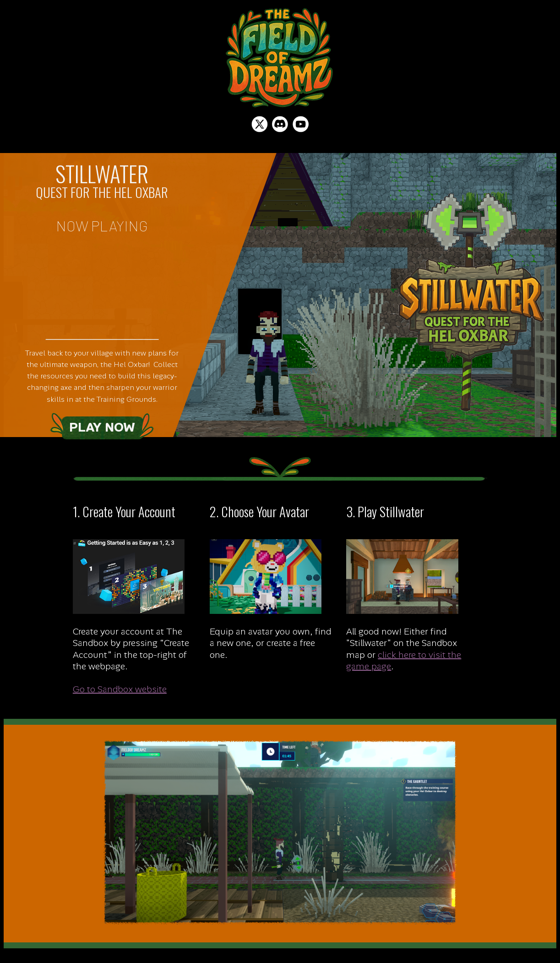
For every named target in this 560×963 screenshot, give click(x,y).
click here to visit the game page (404, 660)
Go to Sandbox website (120, 689)
